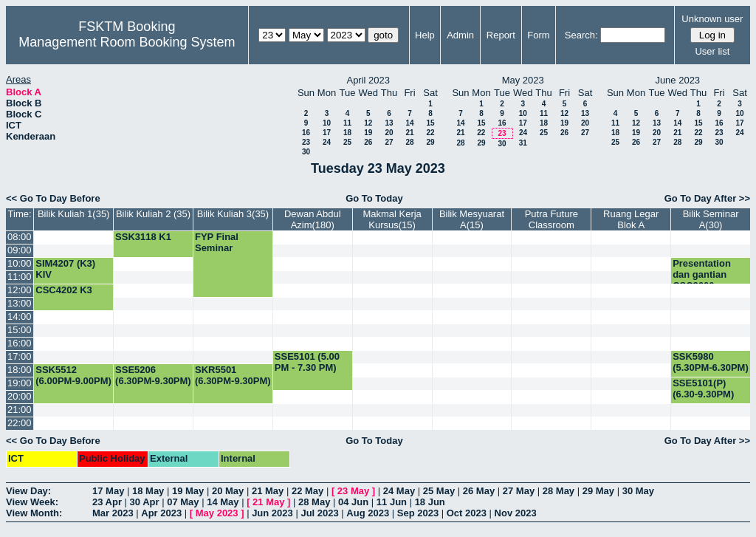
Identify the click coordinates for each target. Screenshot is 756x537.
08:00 (20, 237)
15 (430, 123)
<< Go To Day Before (53, 198)
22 (430, 133)
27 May (519, 491)
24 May (399, 491)
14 (409, 123)
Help (425, 35)
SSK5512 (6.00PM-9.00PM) (73, 375)
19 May (188, 491)
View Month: (34, 513)
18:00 (20, 370)
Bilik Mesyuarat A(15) (472, 219)
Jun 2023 (272, 513)
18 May (148, 491)
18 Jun (430, 502)
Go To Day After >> (707, 198)
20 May (228, 491)
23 (306, 142)
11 (347, 123)
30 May (638, 491)
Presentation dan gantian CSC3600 (702, 274)
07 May (183, 502)
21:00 (20, 410)
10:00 (20, 263)
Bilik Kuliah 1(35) (74, 214)
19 (368, 133)
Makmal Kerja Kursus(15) (392, 219)
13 (389, 123)
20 (389, 133)
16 (306, 133)
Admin (460, 35)
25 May (439, 491)
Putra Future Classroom (551, 219)
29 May (598, 491)
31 (523, 143)
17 (327, 133)
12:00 (20, 290)
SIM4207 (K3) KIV (65, 269)
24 (327, 142)
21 (409, 133)
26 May (479, 491)
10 (327, 123)
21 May (268, 491)
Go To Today (374, 198)
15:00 (20, 330)
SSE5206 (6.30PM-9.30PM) (153, 375)
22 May (307, 491)
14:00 (20, 317)
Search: (581, 35)
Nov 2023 (516, 513)
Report (501, 35)
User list (712, 51)
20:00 (20, 396)
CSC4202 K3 (64, 290)
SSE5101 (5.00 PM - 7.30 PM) (307, 362)
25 (347, 142)
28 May (559, 491)
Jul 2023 (319, 513)
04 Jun (353, 502)
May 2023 (217, 513)
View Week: (32, 502)
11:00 (20, 277)
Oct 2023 (467, 513)
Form (538, 35)
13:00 (20, 303)
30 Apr (145, 502)
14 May (223, 502)
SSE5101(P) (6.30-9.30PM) (703, 389)
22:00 (20, 423)
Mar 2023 (113, 513)
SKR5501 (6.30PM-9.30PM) (233, 375)
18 (347, 133)
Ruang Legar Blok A (631, 219)
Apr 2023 (161, 513)
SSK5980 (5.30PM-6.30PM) (711, 362)
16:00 (20, 343)
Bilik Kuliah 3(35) (233, 214)
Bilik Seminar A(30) (711, 219)
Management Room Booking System (127, 42)
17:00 (20, 356)
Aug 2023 (368, 513)
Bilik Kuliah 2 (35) (153, 214)
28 (409, 142)
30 (306, 152)
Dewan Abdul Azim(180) (313, 219)
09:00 (20, 250)
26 (368, 142)
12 (368, 123)
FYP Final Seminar (217, 242)
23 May (353, 491)
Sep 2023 (418, 513)
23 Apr (107, 502)
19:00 (20, 383)
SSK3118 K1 (143, 237)
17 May (108, 491)
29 (430, 142)
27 (389, 142)
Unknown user (712, 19)
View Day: (28, 491)
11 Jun (392, 502)
